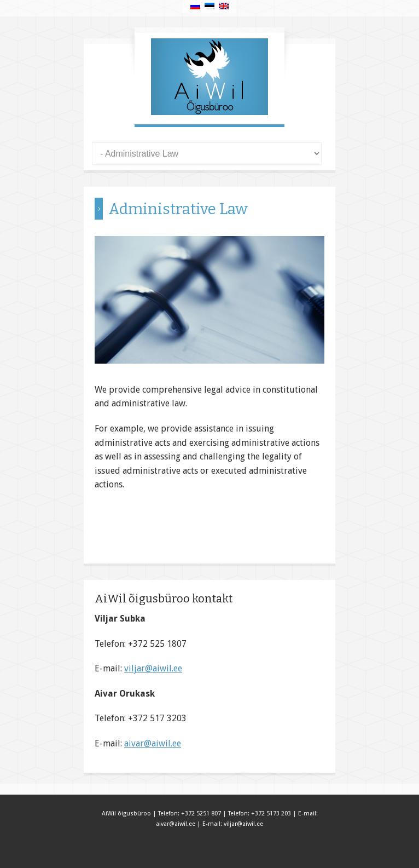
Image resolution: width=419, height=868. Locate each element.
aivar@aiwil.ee (153, 743)
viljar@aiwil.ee (153, 668)
